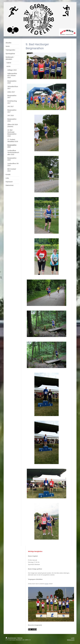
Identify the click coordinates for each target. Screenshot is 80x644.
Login (73, 638)
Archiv (47, 584)
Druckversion (11, 638)
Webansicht (71, 640)
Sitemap (20, 638)
